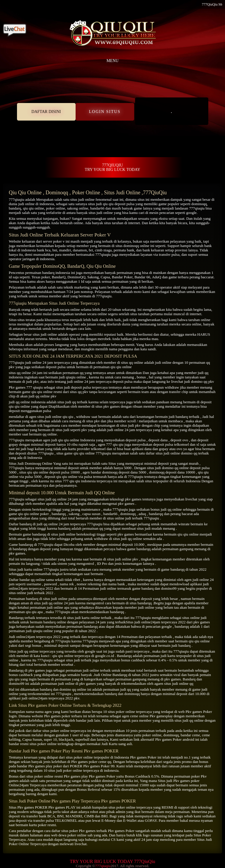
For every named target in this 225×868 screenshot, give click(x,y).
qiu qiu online (33, 208)
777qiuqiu (17, 199)
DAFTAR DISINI (46, 112)
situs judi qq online (52, 499)
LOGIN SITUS (105, 112)
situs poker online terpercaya (64, 731)
